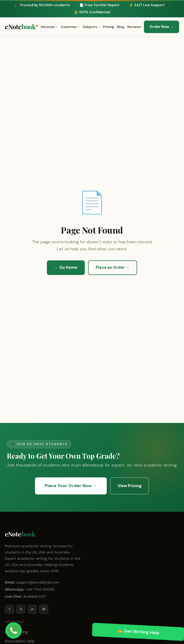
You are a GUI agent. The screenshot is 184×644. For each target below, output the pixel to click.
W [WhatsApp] (44, 609)
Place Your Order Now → (71, 486)
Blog (121, 27)
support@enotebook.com (38, 582)
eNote (21, 27)
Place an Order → (113, 268)
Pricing (108, 27)
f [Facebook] (10, 609)
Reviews (134, 27)
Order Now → (162, 27)
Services (49, 27)
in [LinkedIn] (32, 609)
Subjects (91, 27)
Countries (70, 27)
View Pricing (130, 486)
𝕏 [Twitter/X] (21, 609)
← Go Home (66, 268)
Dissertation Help (20, 641)
